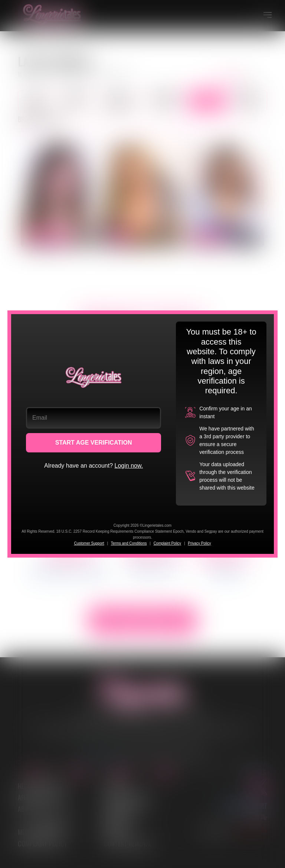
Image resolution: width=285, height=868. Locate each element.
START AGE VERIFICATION (94, 443)
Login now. (129, 466)
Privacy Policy (199, 543)
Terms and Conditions (129, 543)
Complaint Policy (167, 543)
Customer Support (89, 543)
